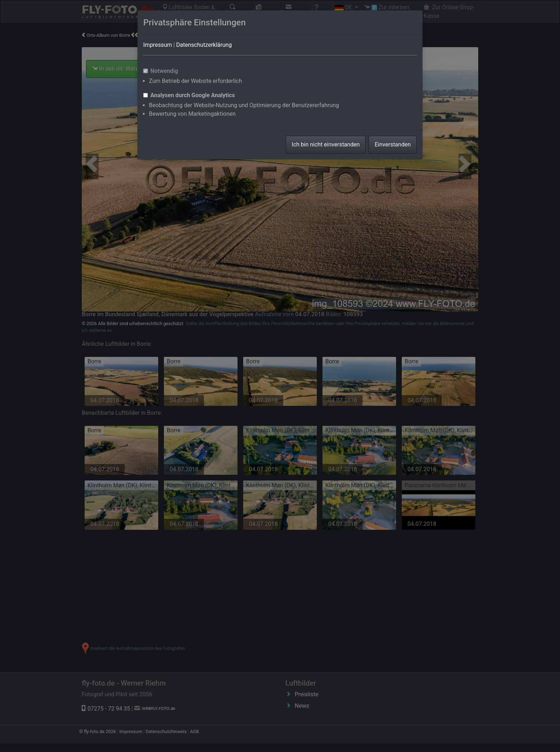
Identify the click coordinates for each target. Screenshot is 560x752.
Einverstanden (393, 145)
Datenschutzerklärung (204, 45)
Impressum (158, 45)
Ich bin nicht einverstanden (326, 145)
